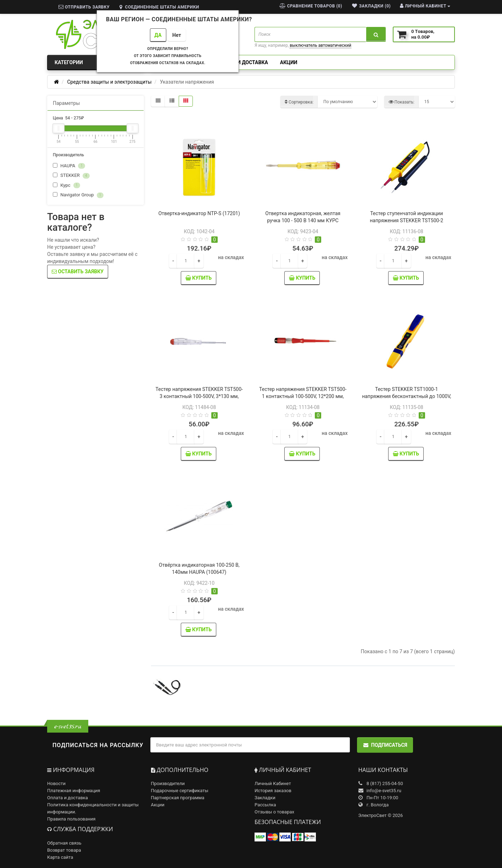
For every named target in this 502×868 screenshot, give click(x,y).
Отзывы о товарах (274, 812)
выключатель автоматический (320, 45)
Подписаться (385, 745)
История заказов (273, 791)
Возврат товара (64, 850)
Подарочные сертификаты (180, 791)
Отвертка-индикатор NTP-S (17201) (199, 213)
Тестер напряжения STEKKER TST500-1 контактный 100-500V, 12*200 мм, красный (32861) (303, 396)
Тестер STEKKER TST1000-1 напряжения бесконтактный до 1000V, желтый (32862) (406, 396)
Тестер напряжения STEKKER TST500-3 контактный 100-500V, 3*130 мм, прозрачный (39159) (199, 396)
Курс (66, 186)
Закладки (265, 798)
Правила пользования (71, 819)
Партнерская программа (178, 798)
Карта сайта (60, 857)
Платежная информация (74, 791)
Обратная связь (64, 843)
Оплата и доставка (242, 62)
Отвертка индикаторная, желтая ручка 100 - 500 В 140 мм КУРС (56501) (303, 220)
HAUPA (69, 166)
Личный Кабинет (273, 783)
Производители (168, 783)
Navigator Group (78, 195)
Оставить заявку (78, 271)
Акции (289, 62)
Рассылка (265, 805)
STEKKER (71, 176)
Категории (96, 62)
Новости (56, 783)
